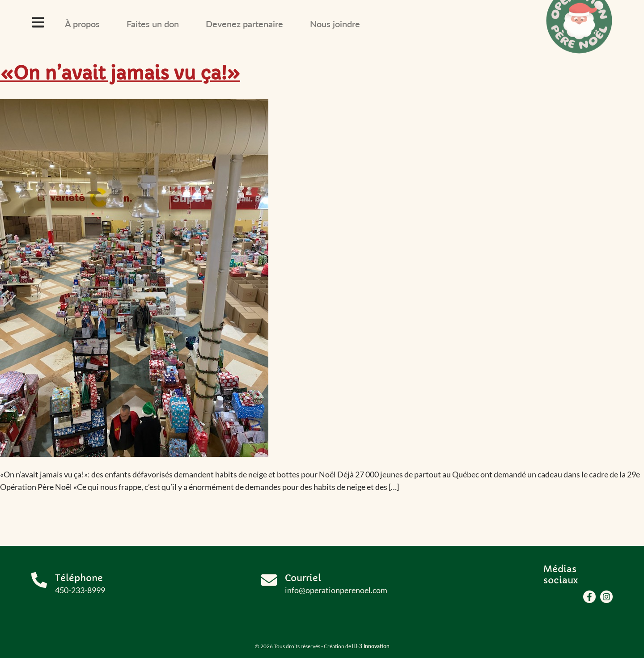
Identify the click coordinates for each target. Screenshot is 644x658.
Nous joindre (335, 24)
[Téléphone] (39, 580)
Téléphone (79, 578)
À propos (82, 24)
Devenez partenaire (244, 24)
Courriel (303, 578)
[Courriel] (269, 580)
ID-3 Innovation (371, 646)
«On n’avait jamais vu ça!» (120, 73)
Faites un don (153, 24)
